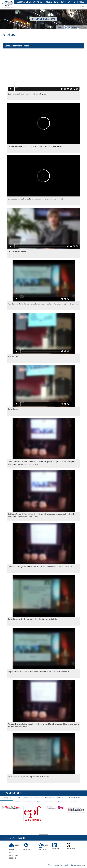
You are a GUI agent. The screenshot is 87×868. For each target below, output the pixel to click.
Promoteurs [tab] (62, 802)
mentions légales (70, 865)
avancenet (81, 865)
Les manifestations (72, 27)
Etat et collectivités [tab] (74, 798)
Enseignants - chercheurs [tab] (54, 798)
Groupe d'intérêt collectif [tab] (32, 802)
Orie (51, 865)
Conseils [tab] (17, 798)
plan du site (58, 865)
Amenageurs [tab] (6, 798)
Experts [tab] (17, 802)
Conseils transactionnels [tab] (33, 798)
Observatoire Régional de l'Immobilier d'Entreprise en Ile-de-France (50, 2)
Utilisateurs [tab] (74, 802)
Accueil (60, 27)
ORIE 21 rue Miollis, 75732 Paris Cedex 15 (14, 852)
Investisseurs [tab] (49, 802)
